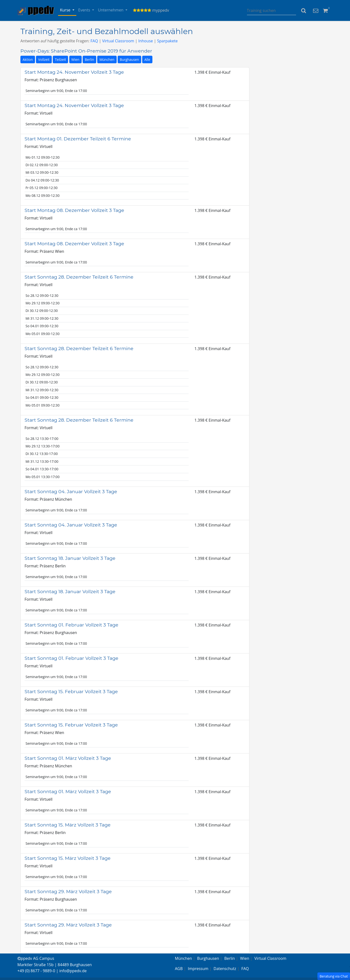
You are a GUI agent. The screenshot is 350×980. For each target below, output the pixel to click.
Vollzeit (44, 59)
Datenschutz (225, 969)
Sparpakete (167, 41)
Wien (75, 59)
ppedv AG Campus (36, 958)
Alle (147, 59)
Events (85, 10)
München (107, 59)
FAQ (94, 41)
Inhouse (146, 41)
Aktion (28, 59)
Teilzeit (61, 59)
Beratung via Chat (334, 976)
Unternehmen (111, 10)
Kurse (66, 10)
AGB (179, 969)
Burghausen (129, 59)
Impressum (198, 969)
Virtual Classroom (118, 41)
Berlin (89, 59)
